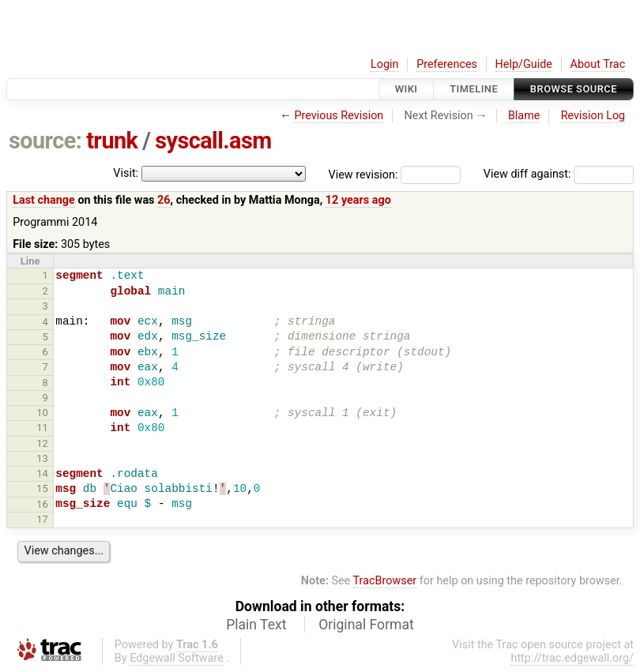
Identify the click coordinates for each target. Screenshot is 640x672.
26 (164, 200)
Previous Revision (339, 116)
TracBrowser (385, 581)
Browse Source (574, 89)
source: (45, 141)
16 (42, 504)
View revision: (363, 174)
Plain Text (256, 625)
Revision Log (593, 116)
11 (42, 428)
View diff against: (559, 174)
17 (42, 519)
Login (385, 64)
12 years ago (358, 200)
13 (42, 458)
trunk (112, 141)
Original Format (366, 625)
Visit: (126, 173)
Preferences (447, 64)
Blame (524, 116)
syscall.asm (213, 141)
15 (42, 488)
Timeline (474, 89)
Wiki (407, 89)
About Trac (598, 64)
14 (42, 473)
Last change (44, 200)
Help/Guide (524, 64)
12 (42, 443)
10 (42, 413)
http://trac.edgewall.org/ (572, 658)
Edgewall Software (177, 658)
